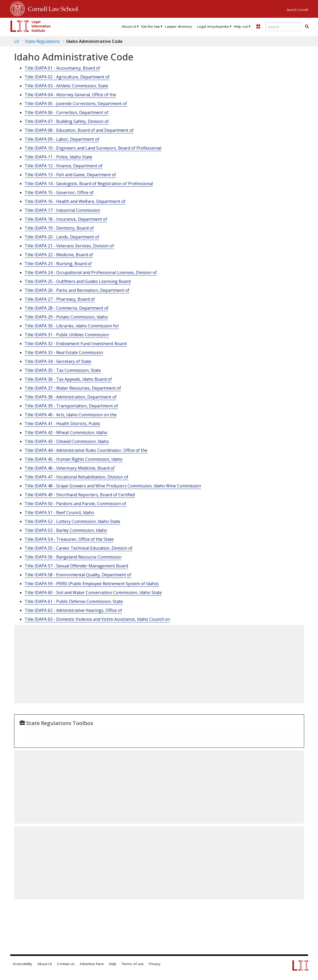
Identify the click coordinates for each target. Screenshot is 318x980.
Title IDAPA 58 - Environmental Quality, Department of (78, 575)
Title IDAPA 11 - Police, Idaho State (58, 157)
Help (113, 964)
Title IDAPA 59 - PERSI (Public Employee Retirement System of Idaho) (92, 584)
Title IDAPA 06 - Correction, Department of (67, 112)
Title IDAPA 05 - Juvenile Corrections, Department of (76, 104)
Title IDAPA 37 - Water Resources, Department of (73, 388)
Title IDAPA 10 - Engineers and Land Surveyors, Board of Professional (93, 148)
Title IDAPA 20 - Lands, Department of (62, 237)
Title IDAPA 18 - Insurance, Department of (66, 219)
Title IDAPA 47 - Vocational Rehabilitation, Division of (76, 477)
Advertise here (92, 964)
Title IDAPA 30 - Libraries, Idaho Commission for (72, 326)
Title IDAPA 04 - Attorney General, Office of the (70, 95)
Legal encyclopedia (213, 26)
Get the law (150, 26)
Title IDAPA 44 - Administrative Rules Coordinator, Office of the (86, 450)
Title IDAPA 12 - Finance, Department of (63, 166)
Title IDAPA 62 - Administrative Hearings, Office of (73, 610)
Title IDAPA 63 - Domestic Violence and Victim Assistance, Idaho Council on (97, 619)
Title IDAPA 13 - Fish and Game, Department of (70, 175)
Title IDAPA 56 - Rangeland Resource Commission (73, 557)
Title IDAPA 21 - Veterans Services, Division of (69, 246)
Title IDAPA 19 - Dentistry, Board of (59, 228)
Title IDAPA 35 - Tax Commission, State (63, 370)
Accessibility (22, 964)
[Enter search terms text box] (284, 27)
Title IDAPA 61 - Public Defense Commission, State (74, 601)
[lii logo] (31, 26)
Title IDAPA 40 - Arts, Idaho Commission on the (71, 415)
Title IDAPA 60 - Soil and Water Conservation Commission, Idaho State (93, 592)
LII (17, 41)
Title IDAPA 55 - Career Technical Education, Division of (79, 548)
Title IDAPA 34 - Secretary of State (58, 361)
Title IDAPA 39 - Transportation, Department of (71, 406)
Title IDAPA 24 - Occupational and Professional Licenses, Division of (91, 272)
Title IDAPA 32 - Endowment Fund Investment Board (76, 344)
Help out (241, 26)
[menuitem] (129, 26)
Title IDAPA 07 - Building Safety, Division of (67, 121)
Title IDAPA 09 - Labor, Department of (62, 139)
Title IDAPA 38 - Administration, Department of (71, 397)
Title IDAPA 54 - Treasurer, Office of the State (69, 539)
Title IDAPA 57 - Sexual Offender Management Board (76, 566)
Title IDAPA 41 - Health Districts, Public (62, 424)
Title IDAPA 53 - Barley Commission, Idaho (66, 530)
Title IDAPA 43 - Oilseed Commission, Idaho (67, 441)
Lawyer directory (178, 26)
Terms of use (133, 964)
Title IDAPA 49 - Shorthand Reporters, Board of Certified (80, 495)
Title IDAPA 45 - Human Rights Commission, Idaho (74, 459)
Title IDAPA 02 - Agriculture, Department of (67, 77)
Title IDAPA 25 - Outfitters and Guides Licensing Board (78, 281)
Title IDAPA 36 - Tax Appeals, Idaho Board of (68, 379)
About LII (129, 26)
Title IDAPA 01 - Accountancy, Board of (62, 68)
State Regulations (42, 41)
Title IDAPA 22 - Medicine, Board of (59, 255)
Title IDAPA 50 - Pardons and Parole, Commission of (75, 504)
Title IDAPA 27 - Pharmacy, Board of (60, 299)
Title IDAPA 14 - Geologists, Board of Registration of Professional (89, 184)
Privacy (155, 964)
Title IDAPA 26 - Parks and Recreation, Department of (77, 290)
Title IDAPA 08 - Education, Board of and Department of (79, 130)
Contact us (66, 964)
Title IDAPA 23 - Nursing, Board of (58, 264)
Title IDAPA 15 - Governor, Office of (59, 192)
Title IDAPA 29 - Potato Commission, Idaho (66, 317)
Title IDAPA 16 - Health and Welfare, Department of (75, 201)
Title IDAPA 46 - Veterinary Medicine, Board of (70, 468)
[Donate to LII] (258, 26)
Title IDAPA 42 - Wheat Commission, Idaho (66, 432)
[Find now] (307, 27)
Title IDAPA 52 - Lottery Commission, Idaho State (72, 521)
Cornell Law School (51, 8)
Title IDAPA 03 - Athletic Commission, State (66, 86)
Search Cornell (297, 10)
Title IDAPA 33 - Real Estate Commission (64, 352)
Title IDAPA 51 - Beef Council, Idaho (59, 512)
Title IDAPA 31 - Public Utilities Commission (67, 335)
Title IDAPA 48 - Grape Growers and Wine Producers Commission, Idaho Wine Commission (113, 486)
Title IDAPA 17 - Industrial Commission (62, 210)
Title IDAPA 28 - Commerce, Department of (67, 308)
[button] (307, 26)
